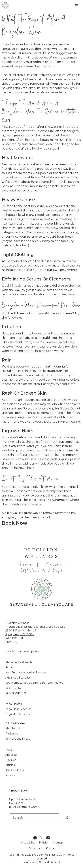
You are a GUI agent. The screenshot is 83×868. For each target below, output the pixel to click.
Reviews (11, 760)
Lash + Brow (13, 688)
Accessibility (28, 843)
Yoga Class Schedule (18, 709)
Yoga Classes (14, 704)
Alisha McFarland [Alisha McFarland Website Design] (49, 862)
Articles (10, 765)
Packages (12, 734)
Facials (10, 667)
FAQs (9, 750)
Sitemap (58, 843)
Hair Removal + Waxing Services (26, 673)
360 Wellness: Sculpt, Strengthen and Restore (34, 683)
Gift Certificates (15, 723)
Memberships (14, 728)
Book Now (19, 791)
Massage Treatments (19, 662)
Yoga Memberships (18, 714)
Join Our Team (15, 770)
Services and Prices (18, 739)
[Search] (67, 818)
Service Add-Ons (16, 693)
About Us (11, 755)
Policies (10, 775)
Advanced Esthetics (18, 678)
